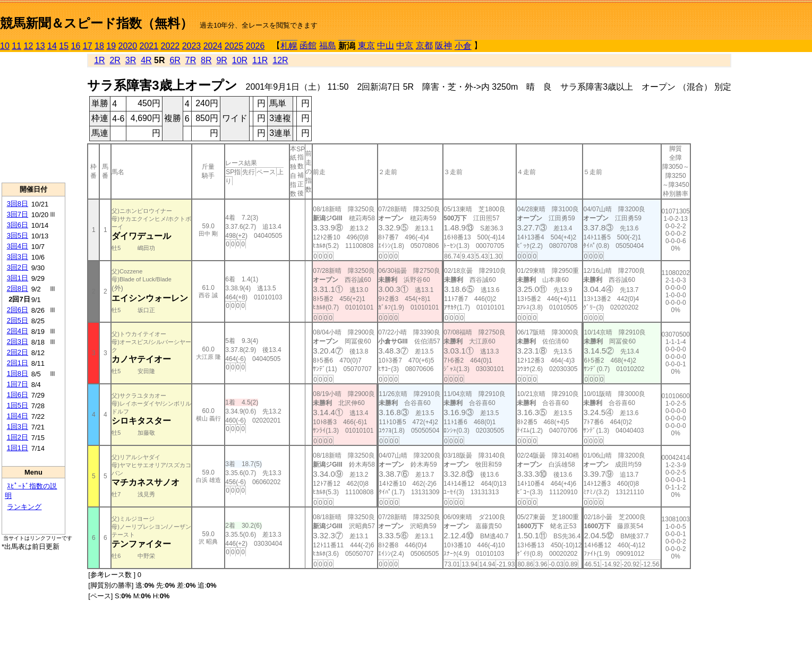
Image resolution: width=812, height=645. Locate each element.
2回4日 (18, 331)
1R (99, 60)
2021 (149, 46)
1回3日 (18, 427)
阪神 (443, 45)
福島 (328, 45)
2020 (128, 46)
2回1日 (18, 363)
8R (206, 60)
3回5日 (18, 235)
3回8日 (18, 204)
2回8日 (18, 289)
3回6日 (18, 225)
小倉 (463, 46)
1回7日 (18, 384)
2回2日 (18, 352)
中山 (386, 45)
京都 (424, 45)
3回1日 (18, 278)
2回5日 (18, 320)
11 (16, 46)
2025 (234, 46)
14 (52, 46)
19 (111, 46)
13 (40, 46)
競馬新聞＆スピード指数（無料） (96, 23)
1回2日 (18, 437)
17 (88, 46)
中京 (405, 45)
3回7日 (18, 214)
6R (175, 60)
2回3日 (18, 342)
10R (240, 60)
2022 (170, 46)
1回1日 (18, 448)
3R (131, 60)
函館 (308, 45)
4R (146, 60)
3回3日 (18, 257)
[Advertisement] (33, 117)
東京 (366, 45)
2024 (213, 46)
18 (99, 46)
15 (64, 46)
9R (221, 60)
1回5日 (18, 405)
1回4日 (18, 416)
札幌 (289, 46)
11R (260, 60)
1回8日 (18, 373)
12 (29, 46)
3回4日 (18, 246)
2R (115, 60)
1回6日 (18, 395)
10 (5, 46)
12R (280, 60)
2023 (192, 46)
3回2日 (18, 267)
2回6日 (18, 310)
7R (191, 60)
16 (76, 46)
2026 (255, 46)
